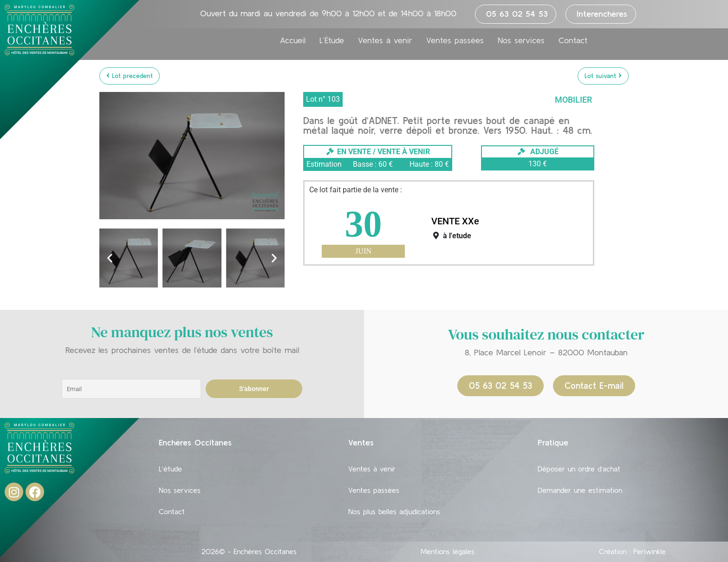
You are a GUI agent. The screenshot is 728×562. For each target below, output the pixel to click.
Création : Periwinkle (632, 551)
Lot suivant (603, 76)
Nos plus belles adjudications (394, 511)
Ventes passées (455, 40)
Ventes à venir (385, 40)
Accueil (293, 40)
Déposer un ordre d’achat (579, 469)
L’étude (170, 469)
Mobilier (573, 100)
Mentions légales (448, 551)
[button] (110, 258)
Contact (573, 40)
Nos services (521, 40)
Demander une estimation (580, 490)
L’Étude (332, 40)
